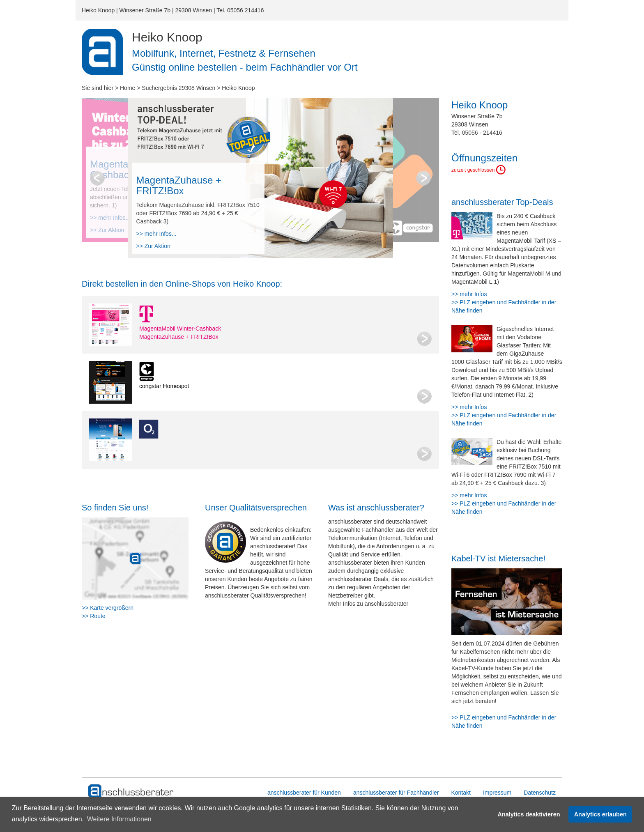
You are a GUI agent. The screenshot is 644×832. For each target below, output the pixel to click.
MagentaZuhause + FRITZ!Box (179, 337)
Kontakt (461, 793)
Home (128, 88)
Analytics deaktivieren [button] (529, 814)
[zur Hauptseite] (131, 791)
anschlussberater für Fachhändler (396, 793)
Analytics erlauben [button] (600, 814)
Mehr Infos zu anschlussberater (368, 604)
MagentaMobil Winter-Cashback (180, 329)
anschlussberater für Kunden (304, 793)
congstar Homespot (164, 386)
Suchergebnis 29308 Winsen (178, 88)
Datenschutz (540, 793)
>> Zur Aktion (153, 246)
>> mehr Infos (469, 294)
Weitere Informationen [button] (119, 819)
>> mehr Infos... (156, 234)
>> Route (94, 616)
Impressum (497, 793)
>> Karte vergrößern (108, 608)
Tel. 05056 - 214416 (477, 133)
